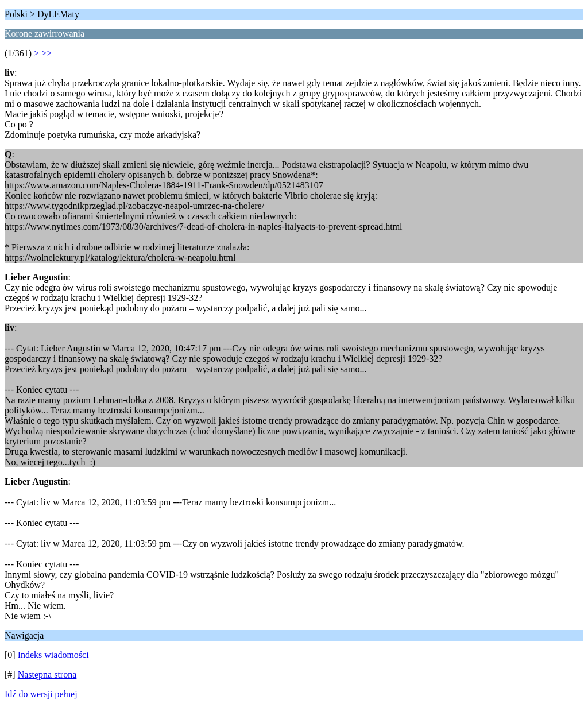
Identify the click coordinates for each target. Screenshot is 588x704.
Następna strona (47, 674)
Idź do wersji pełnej (41, 694)
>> (47, 53)
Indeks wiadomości (53, 655)
